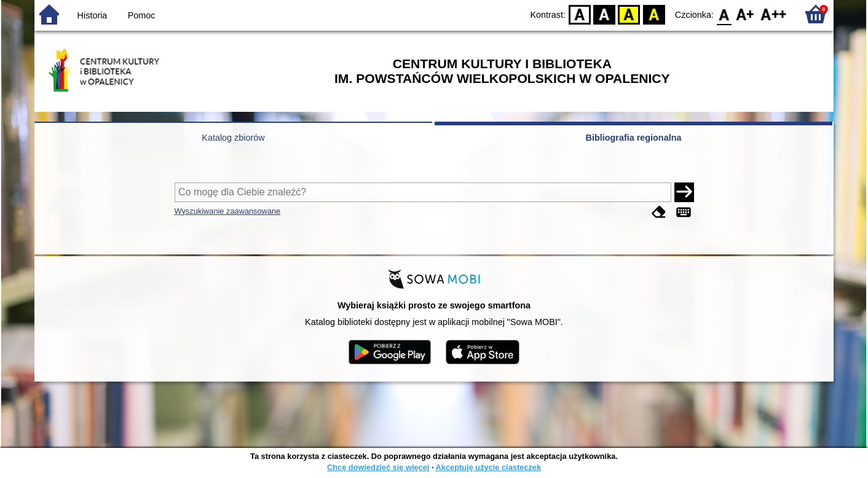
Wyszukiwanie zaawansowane (228, 211)
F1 (745, 14)
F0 (724, 14)
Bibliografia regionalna (634, 138)
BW (604, 14)
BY (654, 14)
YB (629, 14)
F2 (774, 14)
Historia (93, 15)
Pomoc (142, 15)
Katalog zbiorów (233, 138)
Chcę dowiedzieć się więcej (378, 467)
